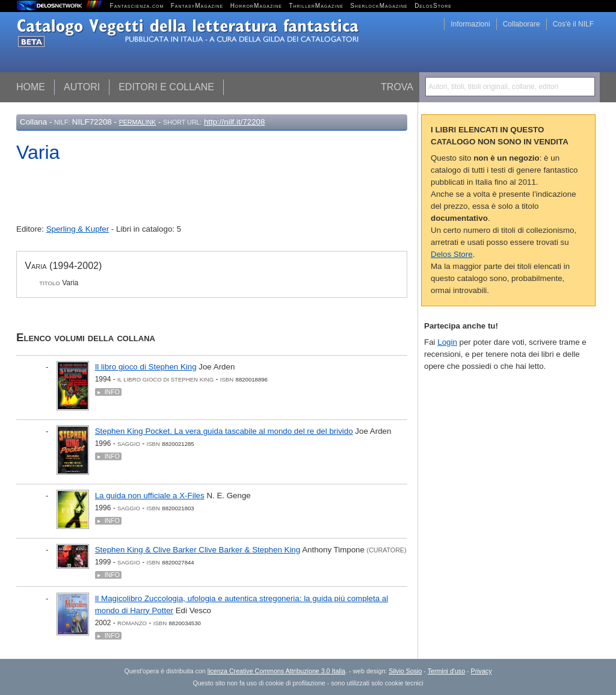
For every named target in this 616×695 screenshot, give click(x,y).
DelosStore (433, 6)
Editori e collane (166, 87)
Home (31, 87)
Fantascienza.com (137, 6)
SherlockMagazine (379, 6)
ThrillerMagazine (316, 6)
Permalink (138, 122)
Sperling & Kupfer (78, 229)
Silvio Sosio (405, 671)
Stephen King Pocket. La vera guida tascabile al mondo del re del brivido (224, 431)
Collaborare (522, 24)
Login (447, 342)
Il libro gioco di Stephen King (146, 367)
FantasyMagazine (197, 6)
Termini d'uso (446, 671)
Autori (82, 87)
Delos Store (452, 254)
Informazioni (470, 24)
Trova (397, 87)
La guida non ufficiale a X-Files (150, 496)
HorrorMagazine (256, 6)
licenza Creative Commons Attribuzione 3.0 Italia (276, 671)
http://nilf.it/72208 (235, 122)
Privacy (482, 671)
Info (112, 392)
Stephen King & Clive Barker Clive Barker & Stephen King (198, 550)
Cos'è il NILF (573, 24)
